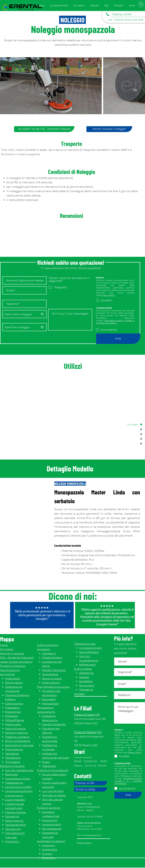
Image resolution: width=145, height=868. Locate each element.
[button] (119, 5)
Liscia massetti (15, 800)
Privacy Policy (108, 295)
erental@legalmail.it (92, 835)
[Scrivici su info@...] (91, 789)
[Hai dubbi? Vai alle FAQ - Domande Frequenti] (44, 129)
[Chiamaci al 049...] (91, 783)
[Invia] (118, 339)
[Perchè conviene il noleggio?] (109, 129)
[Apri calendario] (42, 314)
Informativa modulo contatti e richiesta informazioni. (115, 322)
